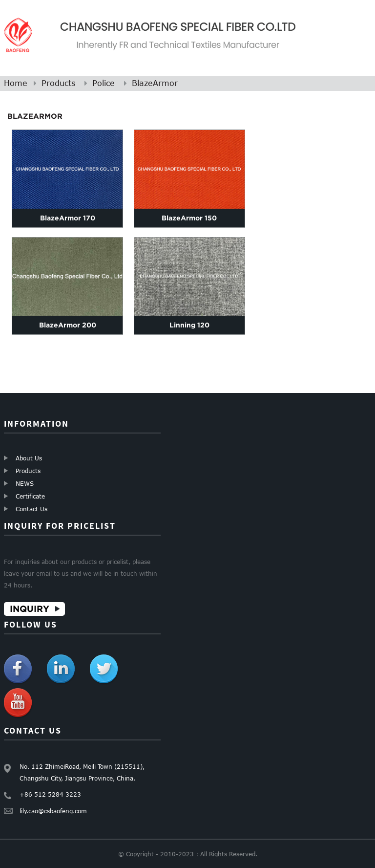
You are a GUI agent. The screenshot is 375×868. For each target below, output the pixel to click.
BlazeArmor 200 (68, 325)
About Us (29, 458)
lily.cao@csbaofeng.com (53, 811)
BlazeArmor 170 (68, 218)
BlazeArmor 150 (189, 218)
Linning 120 (189, 325)
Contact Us (31, 509)
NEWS (25, 483)
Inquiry (30, 609)
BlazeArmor (155, 83)
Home (16, 83)
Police (104, 83)
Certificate (30, 496)
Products (58, 83)
